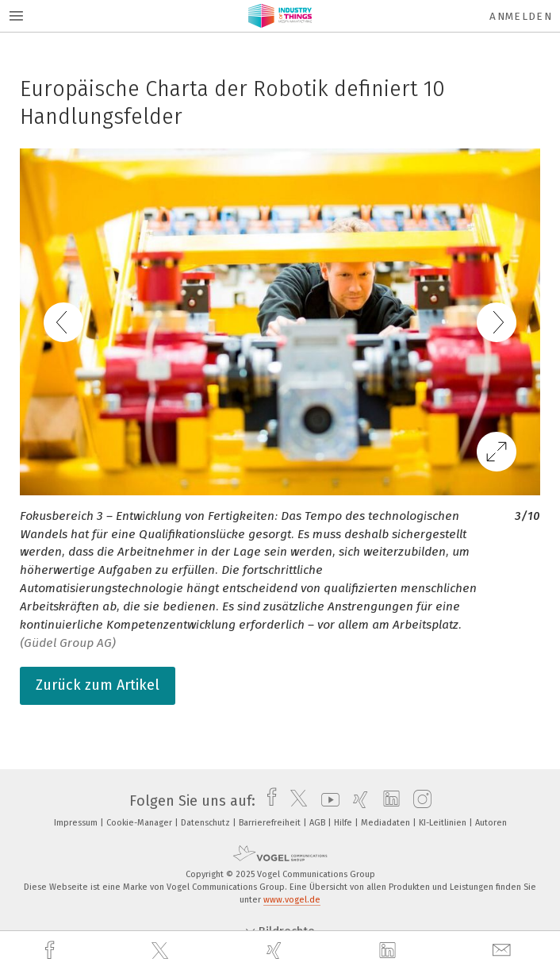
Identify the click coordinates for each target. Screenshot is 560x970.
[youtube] (326, 801)
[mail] (504, 951)
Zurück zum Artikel (98, 685)
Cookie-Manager (140, 823)
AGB (318, 823)
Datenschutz (207, 823)
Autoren (491, 823)
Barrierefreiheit (271, 823)
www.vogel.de (292, 900)
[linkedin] (389, 951)
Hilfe (344, 823)
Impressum (77, 823)
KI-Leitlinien (444, 823)
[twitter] (162, 951)
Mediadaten (387, 823)
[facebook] (52, 951)
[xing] (276, 951)
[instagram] (418, 801)
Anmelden (521, 16)
